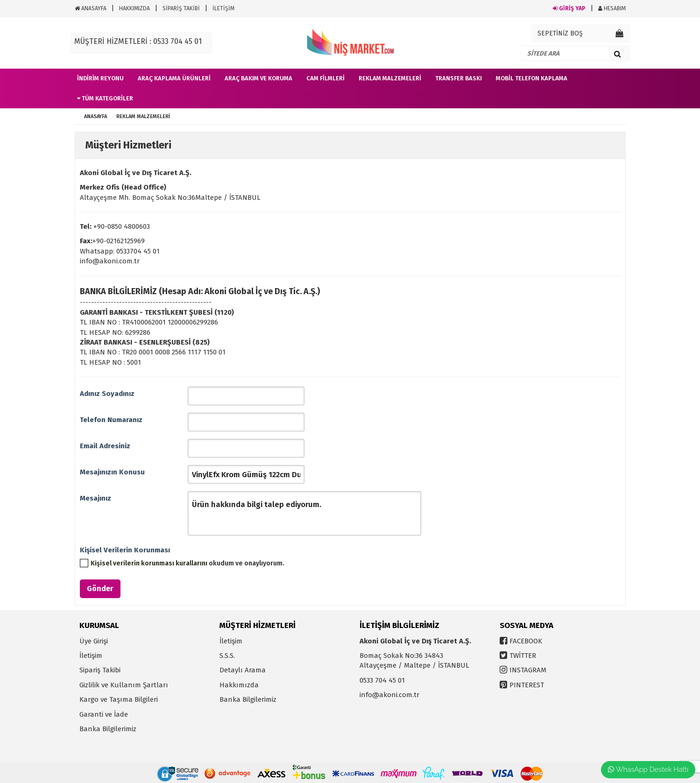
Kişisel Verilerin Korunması (125, 550)
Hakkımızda (239, 685)
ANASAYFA (91, 8)
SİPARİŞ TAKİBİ (181, 8)
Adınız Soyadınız (107, 394)
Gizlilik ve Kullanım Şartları (124, 685)
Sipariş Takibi (100, 670)
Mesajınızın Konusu (112, 472)
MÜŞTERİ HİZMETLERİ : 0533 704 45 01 (138, 41)
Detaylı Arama (243, 670)
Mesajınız (95, 498)
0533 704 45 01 (382, 680)
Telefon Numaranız (111, 420)
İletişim (91, 656)
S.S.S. (227, 656)
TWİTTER (523, 656)
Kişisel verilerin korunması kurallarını (149, 563)
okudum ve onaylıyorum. (187, 563)
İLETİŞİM (223, 8)
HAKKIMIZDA (134, 8)
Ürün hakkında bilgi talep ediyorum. (304, 513)
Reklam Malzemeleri (143, 116)
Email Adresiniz (105, 446)
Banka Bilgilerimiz (108, 729)
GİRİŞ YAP (569, 8)
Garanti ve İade (104, 714)
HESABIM (612, 8)
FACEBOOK (526, 641)
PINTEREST (527, 685)
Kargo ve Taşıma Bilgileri (119, 699)
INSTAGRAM (528, 670)
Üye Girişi (94, 641)
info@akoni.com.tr (389, 695)
